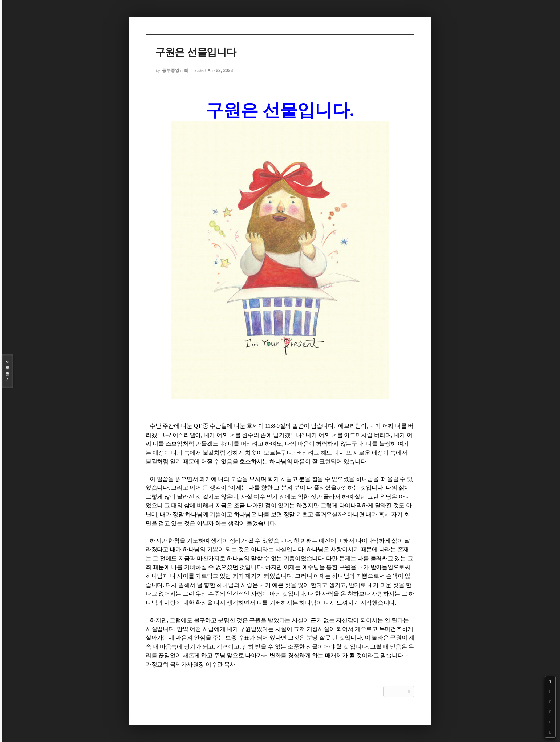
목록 (8, 371)
